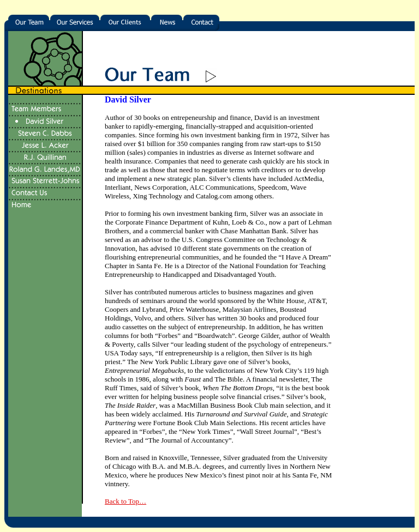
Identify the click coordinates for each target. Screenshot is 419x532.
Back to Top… (125, 501)
